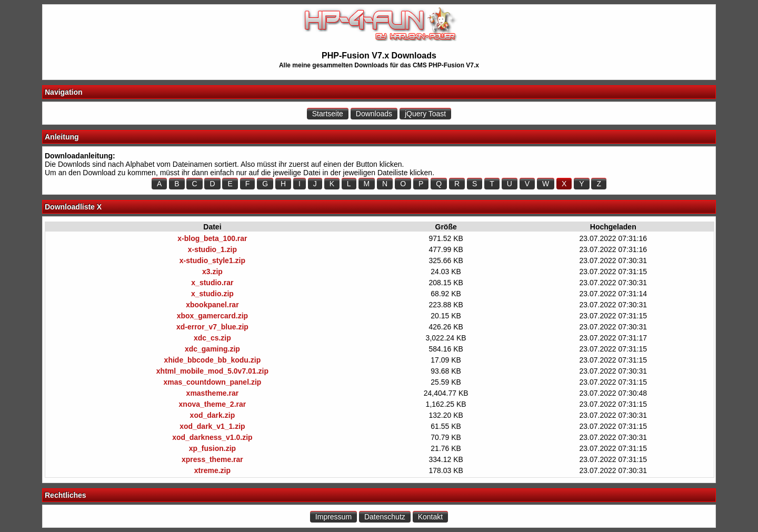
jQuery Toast (425, 114)
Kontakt (430, 517)
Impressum (333, 517)
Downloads (374, 114)
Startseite (328, 114)
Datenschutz (385, 517)
